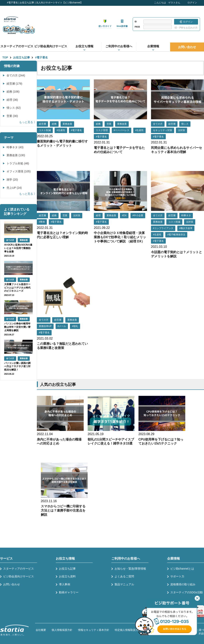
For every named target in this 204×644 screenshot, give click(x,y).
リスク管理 (102, 130)
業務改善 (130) (16, 155)
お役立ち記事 (22, 57)
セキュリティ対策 (163, 130)
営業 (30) (12, 116)
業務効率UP (45, 326)
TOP (5, 57)
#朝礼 (75, 326)
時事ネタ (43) (15, 147)
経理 (98, 215)
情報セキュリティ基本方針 (94, 630)
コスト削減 (45, 130)
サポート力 (177, 576)
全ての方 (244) (16, 75)
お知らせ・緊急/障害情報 (130, 569)
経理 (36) (12, 100)
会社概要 (41, 630)
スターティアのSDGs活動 (187, 592)
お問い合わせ (187, 47)
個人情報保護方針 (62, 630)
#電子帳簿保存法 (176, 235)
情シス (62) (14, 108)
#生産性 (61, 130)
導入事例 (65, 584)
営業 (109, 124)
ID (136, 22)
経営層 (42, 124)
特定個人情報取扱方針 (128, 630)
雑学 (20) (12, 180)
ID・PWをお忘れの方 (186, 28)
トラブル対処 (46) (18, 163)
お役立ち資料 (67, 576)
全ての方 (158, 124)
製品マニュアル (124, 584)
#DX (124, 215)
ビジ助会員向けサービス (51, 46)
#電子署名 (41, 57)
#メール (62, 326)
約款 (201, 634)
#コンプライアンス (163, 228)
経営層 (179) (14, 84)
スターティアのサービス (17, 46)
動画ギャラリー (69, 592)
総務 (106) (13, 92)
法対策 (181, 130)
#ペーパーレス (122, 130)
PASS (137, 27)
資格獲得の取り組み (183, 584)
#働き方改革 (186, 228)
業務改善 (67, 124)
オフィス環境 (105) (19, 171)
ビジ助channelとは (182, 569)
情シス (185, 124)
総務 (54, 124)
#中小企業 (138, 215)
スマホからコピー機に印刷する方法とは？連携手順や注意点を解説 (63, 510)
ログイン (192, 3)
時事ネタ (186, 215)
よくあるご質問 (124, 576)
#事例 (42, 222)
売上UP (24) (14, 188)
